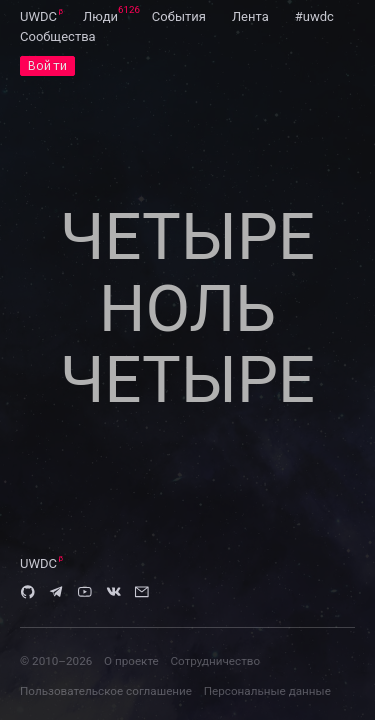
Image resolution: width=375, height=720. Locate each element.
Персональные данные (267, 691)
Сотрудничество (215, 661)
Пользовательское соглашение (106, 691)
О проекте (131, 661)
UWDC (38, 16)
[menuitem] (38, 16)
